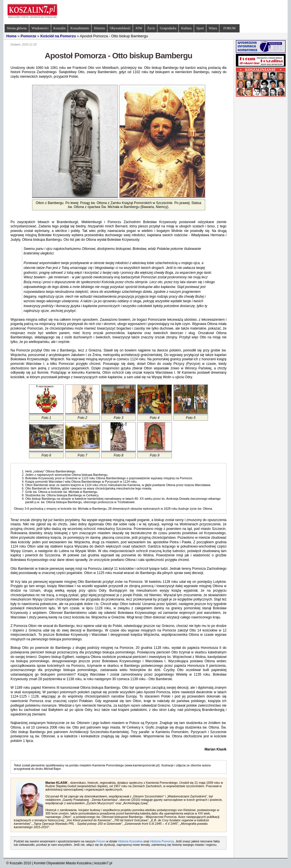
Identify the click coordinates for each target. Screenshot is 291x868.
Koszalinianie (80, 28)
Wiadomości (40, 28)
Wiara (213, 28)
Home (11, 36)
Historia (99, 28)
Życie (151, 28)
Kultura (186, 28)
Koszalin (60, 28)
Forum (101, 841)
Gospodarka (168, 28)
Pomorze (29, 36)
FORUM (229, 28)
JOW (139, 28)
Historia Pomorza (162, 841)
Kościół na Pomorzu (58, 36)
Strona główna (17, 28)
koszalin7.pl (103, 863)
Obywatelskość (120, 28)
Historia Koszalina (130, 841)
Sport (200, 28)
